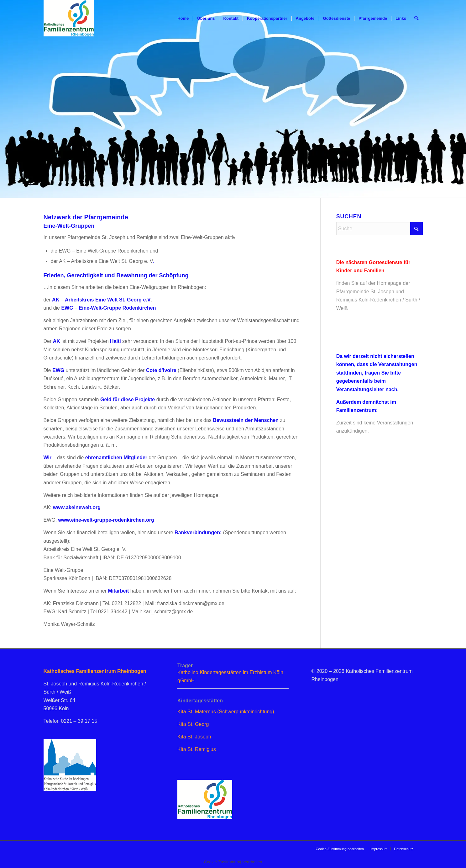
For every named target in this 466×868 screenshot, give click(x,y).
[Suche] (416, 19)
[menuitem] (183, 19)
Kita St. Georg (193, 724)
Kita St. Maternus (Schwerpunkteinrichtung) (226, 712)
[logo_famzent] (69, 19)
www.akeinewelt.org (77, 507)
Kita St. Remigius (197, 749)
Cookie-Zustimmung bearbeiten (340, 849)
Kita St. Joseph (194, 737)
